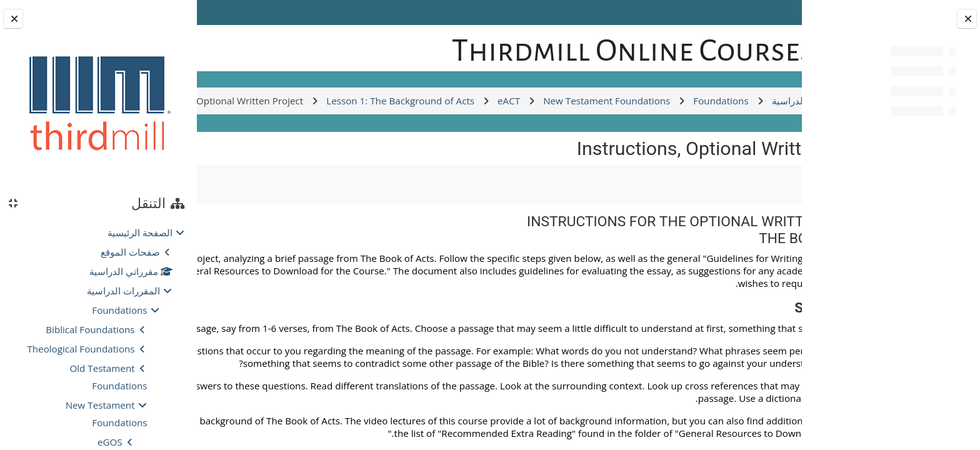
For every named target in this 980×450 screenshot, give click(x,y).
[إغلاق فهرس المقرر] (967, 19)
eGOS (110, 442)
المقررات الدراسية (123, 291)
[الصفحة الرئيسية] (758, 46)
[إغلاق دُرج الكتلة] (13, 19)
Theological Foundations (81, 349)
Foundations (119, 310)
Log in (234, 12)
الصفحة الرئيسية (140, 232)
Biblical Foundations (90, 329)
